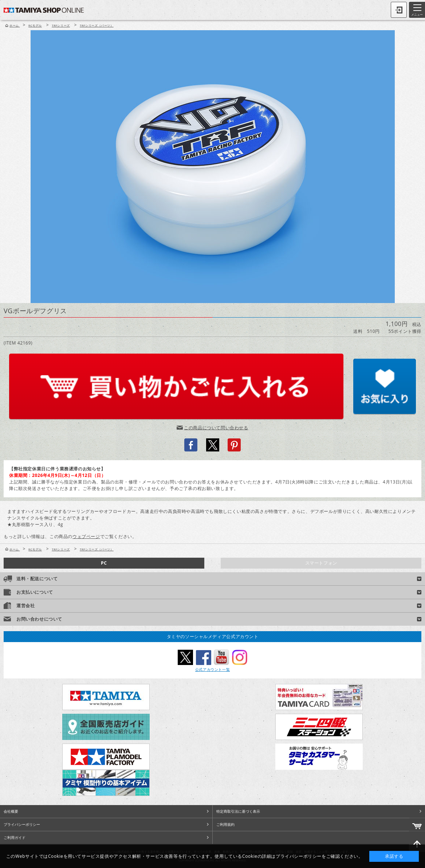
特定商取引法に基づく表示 (238, 811)
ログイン (399, 10)
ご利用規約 (225, 824)
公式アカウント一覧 (212, 669)
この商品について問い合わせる (216, 428)
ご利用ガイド (15, 837)
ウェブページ (86, 536)
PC (104, 563)
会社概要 (11, 811)
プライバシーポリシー (22, 824)
